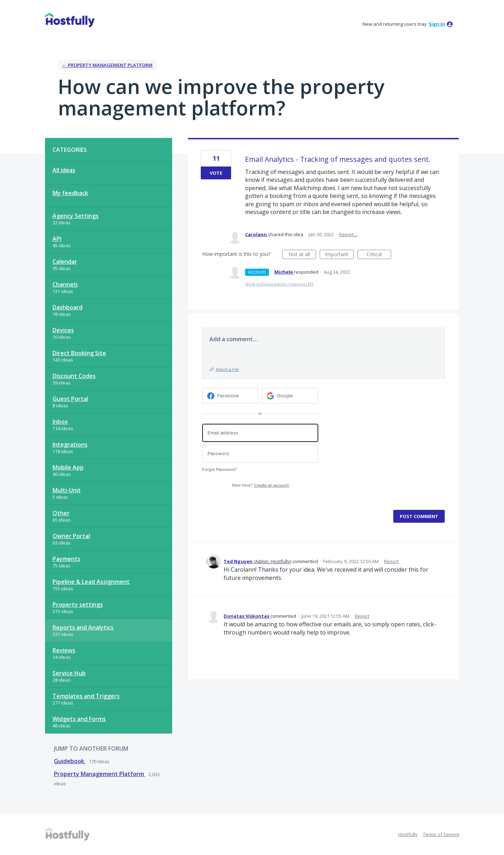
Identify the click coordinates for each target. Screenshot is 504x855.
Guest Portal (70, 399)
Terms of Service (441, 834)
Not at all (303, 255)
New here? (260, 485)
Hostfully (408, 834)
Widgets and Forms (79, 719)
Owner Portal (71, 536)
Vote (216, 173)
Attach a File (227, 369)
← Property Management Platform (107, 65)
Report (391, 561)
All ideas (64, 170)
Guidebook (70, 761)
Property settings (78, 605)
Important (339, 255)
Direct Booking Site (79, 353)
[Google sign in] (290, 396)
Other (61, 513)
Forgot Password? (219, 470)
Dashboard (68, 307)
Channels (65, 284)
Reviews (64, 650)
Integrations (70, 444)
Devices (63, 330)
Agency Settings (76, 216)
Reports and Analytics (83, 627)
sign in (437, 24)
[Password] (260, 454)
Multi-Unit (67, 490)
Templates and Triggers (86, 696)
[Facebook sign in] (231, 396)
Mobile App (68, 467)
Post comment (419, 516)
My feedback (70, 193)
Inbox (60, 422)
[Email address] (260, 433)
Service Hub (69, 673)
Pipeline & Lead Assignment (91, 582)
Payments (66, 559)
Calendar (65, 262)
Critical (379, 255)
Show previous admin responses (279, 284)
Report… (348, 234)
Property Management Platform (100, 774)
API (57, 239)
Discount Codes (74, 376)
